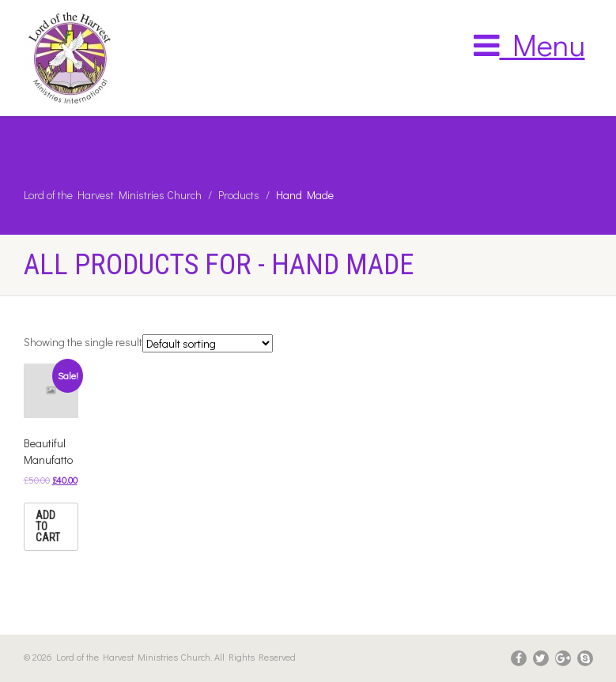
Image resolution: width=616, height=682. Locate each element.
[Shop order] (208, 343)
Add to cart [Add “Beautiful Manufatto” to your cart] (48, 526)
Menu (529, 44)
